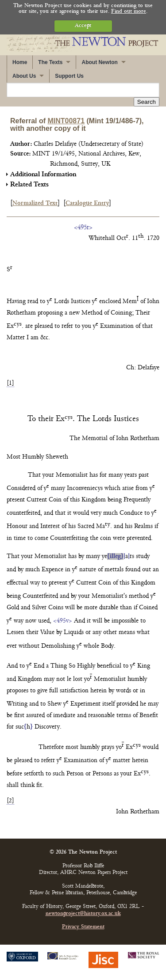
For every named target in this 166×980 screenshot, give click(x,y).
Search (147, 102)
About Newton (99, 62)
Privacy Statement (83, 927)
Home (20, 62)
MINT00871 (66, 121)
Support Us (69, 76)
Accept (83, 26)
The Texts (50, 62)
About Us (24, 76)
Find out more (129, 12)
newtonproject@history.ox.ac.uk (83, 914)
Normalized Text (35, 203)
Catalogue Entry (87, 203)
